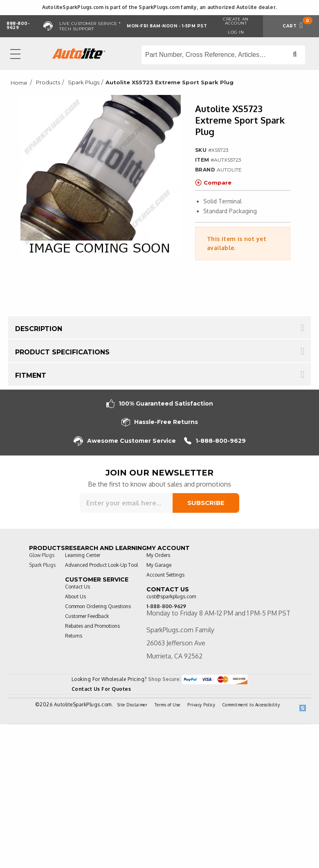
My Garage (159, 565)
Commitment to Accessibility (251, 705)
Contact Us (78, 587)
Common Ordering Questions (98, 606)
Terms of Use (167, 705)
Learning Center (83, 555)
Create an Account (236, 21)
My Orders (158, 555)
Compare (213, 183)
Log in (236, 32)
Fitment (31, 375)
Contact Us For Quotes (101, 689)
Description (39, 329)
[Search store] (223, 55)
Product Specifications (62, 352)
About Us (75, 596)
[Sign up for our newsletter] (126, 503)
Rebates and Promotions (92, 626)
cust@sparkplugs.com (171, 596)
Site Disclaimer (133, 705)
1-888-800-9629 (215, 441)
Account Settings (165, 575)
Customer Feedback (87, 616)
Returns (74, 636)
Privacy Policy (201, 705)
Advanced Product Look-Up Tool (101, 565)
